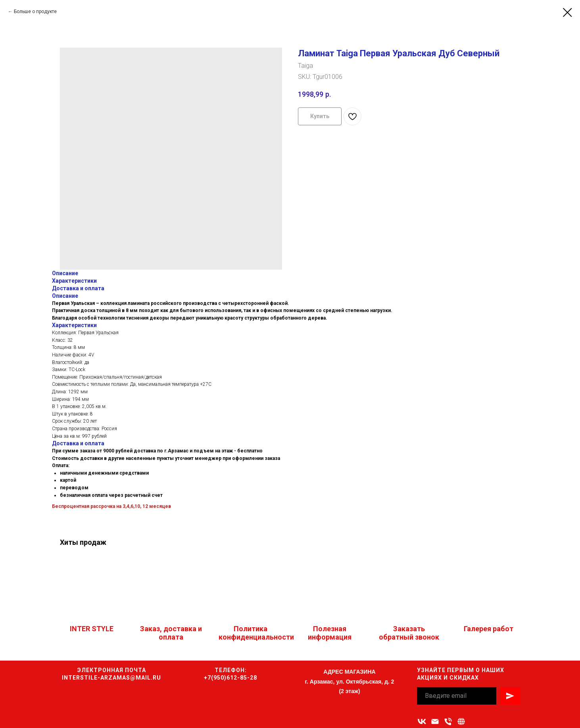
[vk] (422, 721)
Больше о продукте (35, 11)
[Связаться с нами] (461, 721)
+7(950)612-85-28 (230, 678)
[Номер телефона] (448, 721)
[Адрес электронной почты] (435, 721)
